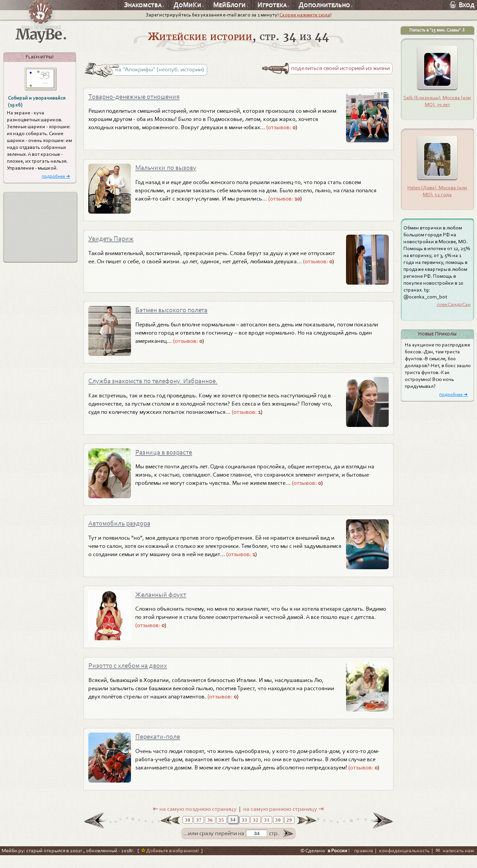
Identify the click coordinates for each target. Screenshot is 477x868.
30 (278, 833)
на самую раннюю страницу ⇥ (283, 822)
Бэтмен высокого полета (175, 314)
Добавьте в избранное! (170, 863)
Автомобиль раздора (123, 531)
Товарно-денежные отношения (139, 97)
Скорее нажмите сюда (305, 15)
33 (244, 833)
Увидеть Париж (114, 242)
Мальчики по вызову (169, 169)
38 (188, 833)
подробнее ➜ (56, 176)
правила (364, 863)
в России (337, 863)
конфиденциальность (404, 863)
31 (267, 833)
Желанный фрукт (163, 604)
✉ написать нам (455, 863)
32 (256, 833)
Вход (462, 5)
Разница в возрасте (167, 459)
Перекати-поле (160, 749)
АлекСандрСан (454, 304)
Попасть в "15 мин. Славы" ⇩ (437, 30)
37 (199, 833)
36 (210, 833)
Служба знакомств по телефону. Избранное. (160, 387)
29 (289, 833)
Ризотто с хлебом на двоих (132, 676)
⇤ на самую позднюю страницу (195, 822)
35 (221, 833)
